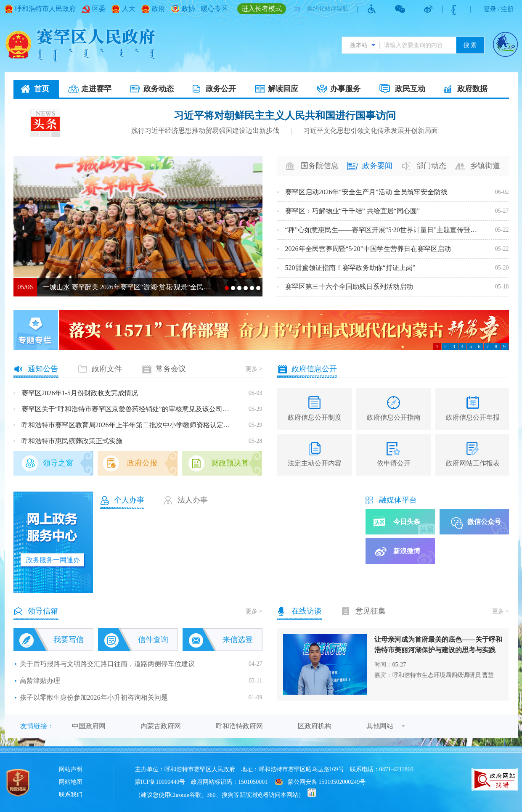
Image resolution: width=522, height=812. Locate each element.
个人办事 (129, 500)
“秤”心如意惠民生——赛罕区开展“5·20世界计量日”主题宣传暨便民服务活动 (384, 230)
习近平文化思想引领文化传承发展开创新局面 (371, 131)
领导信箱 (43, 611)
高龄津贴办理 (40, 681)
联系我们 (71, 795)
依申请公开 (394, 463)
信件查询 (153, 640)
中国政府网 (89, 726)
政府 (159, 9)
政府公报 (142, 463)
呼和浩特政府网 (239, 726)
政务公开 (221, 89)
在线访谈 (307, 611)
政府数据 (472, 89)
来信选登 (238, 640)
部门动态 (431, 166)
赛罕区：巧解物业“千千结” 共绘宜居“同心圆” (352, 211)
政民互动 (410, 89)
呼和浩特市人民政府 (45, 9)
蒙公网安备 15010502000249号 (327, 782)
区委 (99, 9)
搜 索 (470, 45)
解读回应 (283, 89)
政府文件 (107, 369)
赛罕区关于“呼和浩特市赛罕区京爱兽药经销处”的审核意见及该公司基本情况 (129, 409)
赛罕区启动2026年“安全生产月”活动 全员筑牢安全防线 (366, 192)
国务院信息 (320, 166)
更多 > (254, 369)
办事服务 (345, 89)
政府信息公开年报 (473, 417)
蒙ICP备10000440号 (160, 782)
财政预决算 (230, 463)
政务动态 (159, 89)
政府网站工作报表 (473, 463)
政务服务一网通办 (53, 560)
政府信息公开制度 (315, 417)
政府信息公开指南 (394, 417)
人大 (129, 9)
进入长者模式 (262, 9)
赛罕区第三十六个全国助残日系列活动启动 (349, 287)
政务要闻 (377, 166)
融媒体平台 (398, 500)
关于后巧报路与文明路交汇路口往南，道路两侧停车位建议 (107, 664)
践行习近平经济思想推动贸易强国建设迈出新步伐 (205, 131)
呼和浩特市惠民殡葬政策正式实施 (72, 441)
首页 (42, 89)
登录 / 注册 (499, 9)
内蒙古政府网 (161, 726)
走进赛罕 (96, 89)
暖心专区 (215, 9)
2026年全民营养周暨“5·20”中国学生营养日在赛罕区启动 (368, 249)
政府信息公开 (314, 369)
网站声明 (71, 769)
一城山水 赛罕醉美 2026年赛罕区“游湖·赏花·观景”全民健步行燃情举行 (127, 287)
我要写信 (69, 640)
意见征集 (371, 611)
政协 (188, 9)
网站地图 (71, 782)
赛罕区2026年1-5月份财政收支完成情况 (80, 393)
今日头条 (407, 522)
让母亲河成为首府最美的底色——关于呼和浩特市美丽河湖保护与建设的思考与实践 (438, 645)
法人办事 (193, 500)
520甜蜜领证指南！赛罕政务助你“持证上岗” (350, 268)
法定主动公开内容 (315, 463)
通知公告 (43, 369)
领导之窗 (58, 463)
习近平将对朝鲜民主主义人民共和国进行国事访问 (285, 116)
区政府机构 (315, 726)
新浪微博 (407, 551)
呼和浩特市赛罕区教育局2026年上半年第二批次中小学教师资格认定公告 (129, 425)
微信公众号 (484, 522)
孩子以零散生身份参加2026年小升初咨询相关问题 (94, 697)
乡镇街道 (485, 166)
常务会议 (171, 369)
